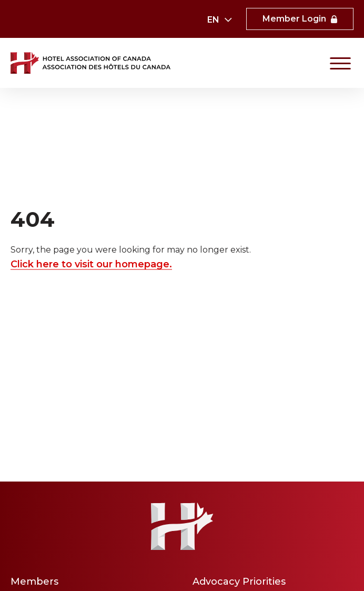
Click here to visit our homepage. (91, 264)
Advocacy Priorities (239, 582)
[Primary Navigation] (340, 63)
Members (34, 582)
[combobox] (219, 20)
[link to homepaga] (92, 63)
